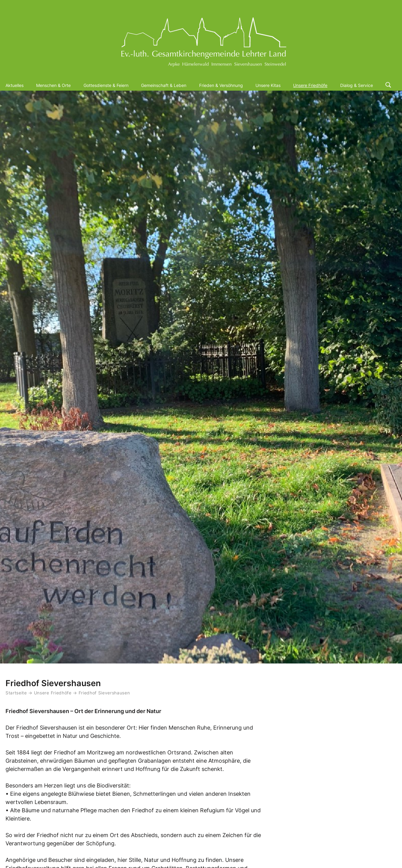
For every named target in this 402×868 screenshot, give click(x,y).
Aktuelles (15, 85)
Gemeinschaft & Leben (164, 85)
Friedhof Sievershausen (104, 693)
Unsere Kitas (268, 85)
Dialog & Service (357, 85)
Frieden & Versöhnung (221, 85)
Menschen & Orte (53, 85)
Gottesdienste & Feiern (106, 85)
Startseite (16, 693)
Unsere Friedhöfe (310, 85)
